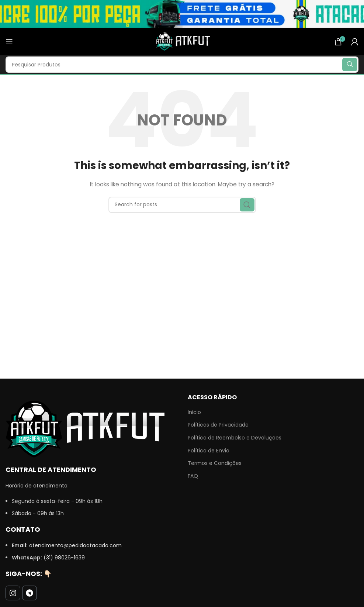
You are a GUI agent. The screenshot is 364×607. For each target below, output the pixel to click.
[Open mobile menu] (9, 42)
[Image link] (85, 428)
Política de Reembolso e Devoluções (235, 438)
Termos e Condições (215, 463)
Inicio (194, 412)
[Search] (182, 65)
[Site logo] (182, 41)
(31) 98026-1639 (64, 558)
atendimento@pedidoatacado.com (75, 545)
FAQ (193, 476)
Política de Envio (209, 451)
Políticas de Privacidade (218, 425)
